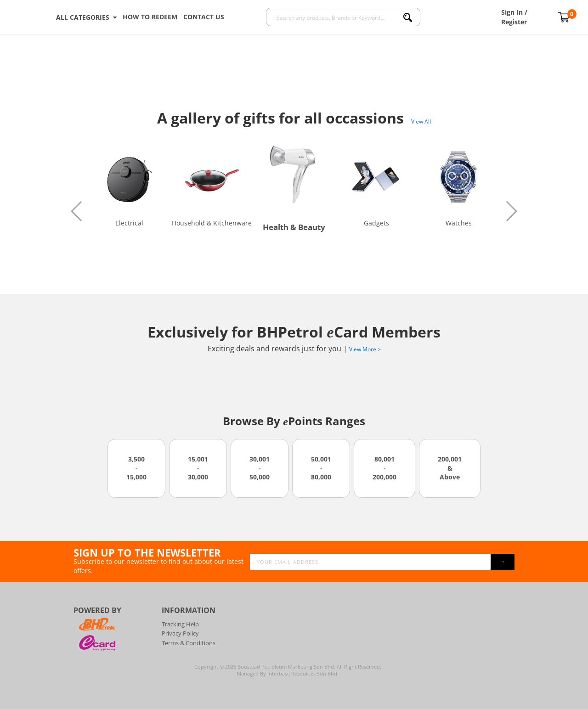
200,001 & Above (450, 468)
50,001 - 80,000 (321, 468)
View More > (365, 349)
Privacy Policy (180, 633)
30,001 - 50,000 (260, 468)
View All (421, 121)
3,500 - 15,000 (136, 468)
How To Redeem (150, 17)
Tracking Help (180, 624)
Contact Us (204, 17)
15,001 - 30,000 (198, 468)
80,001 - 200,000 (384, 468)
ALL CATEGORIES (86, 17)
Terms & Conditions (189, 643)
